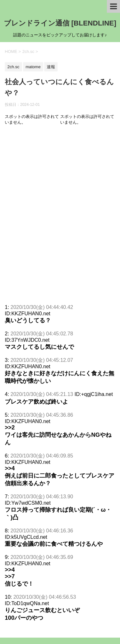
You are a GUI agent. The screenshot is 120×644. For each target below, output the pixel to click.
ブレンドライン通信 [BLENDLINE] (60, 23)
